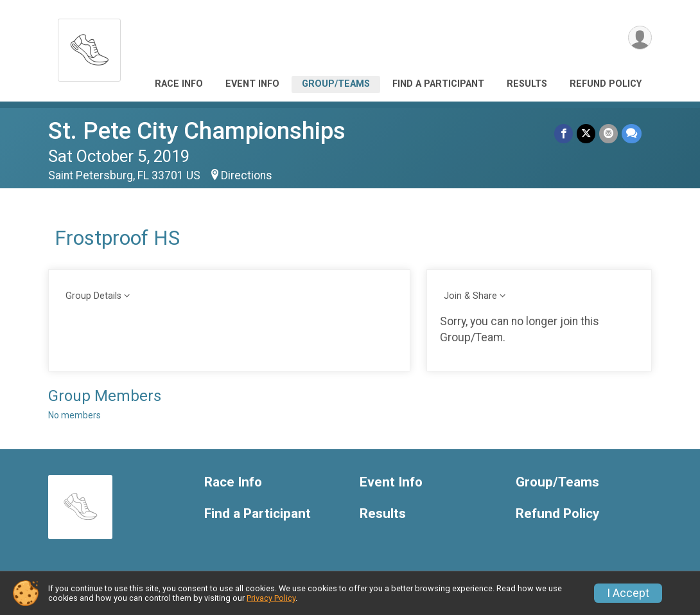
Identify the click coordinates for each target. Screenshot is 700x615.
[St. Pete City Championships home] (89, 47)
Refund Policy (606, 84)
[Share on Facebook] (564, 133)
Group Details (93, 296)
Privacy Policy (271, 598)
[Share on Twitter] (586, 133)
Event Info (252, 84)
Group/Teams (336, 84)
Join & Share (470, 296)
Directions (247, 175)
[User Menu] (640, 38)
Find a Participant (438, 84)
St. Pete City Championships (197, 131)
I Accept (628, 593)
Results (527, 84)
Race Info (179, 84)
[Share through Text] (632, 133)
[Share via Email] (608, 133)
